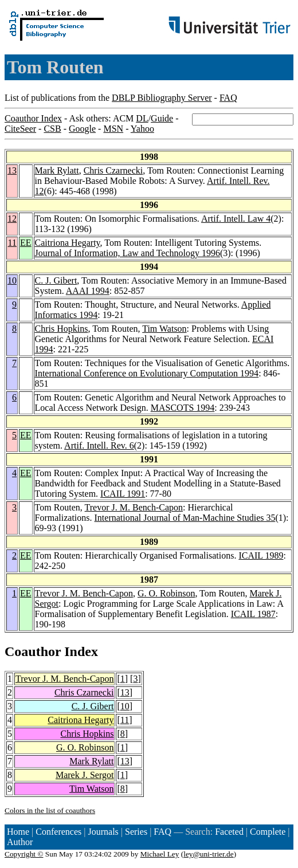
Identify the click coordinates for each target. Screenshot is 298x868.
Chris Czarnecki (113, 170)
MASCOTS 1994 (183, 408)
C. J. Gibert (56, 280)
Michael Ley (160, 854)
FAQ (228, 98)
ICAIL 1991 (123, 494)
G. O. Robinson (166, 593)
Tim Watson (164, 329)
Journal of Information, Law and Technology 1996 (128, 253)
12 (12, 219)
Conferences (58, 832)
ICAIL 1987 (253, 614)
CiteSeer (20, 129)
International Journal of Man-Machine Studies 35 (185, 518)
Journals (103, 832)
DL (142, 118)
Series (136, 832)
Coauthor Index (33, 118)
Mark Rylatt (57, 170)
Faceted (229, 832)
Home (18, 832)
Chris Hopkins (62, 329)
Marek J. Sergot (85, 775)
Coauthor (33, 651)
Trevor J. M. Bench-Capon (134, 507)
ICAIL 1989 (261, 555)
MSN (113, 129)
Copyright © (24, 854)
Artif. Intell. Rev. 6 (99, 445)
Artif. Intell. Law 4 (236, 219)
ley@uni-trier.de (208, 854)
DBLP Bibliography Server (162, 98)
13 (12, 170)
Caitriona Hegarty (68, 243)
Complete (268, 832)
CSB (52, 129)
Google (82, 129)
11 (12, 243)
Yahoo (142, 129)
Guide (162, 118)
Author (20, 842)
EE (26, 243)
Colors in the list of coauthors (50, 810)
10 (12, 280)
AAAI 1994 (88, 291)
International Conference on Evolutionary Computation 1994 (147, 373)
